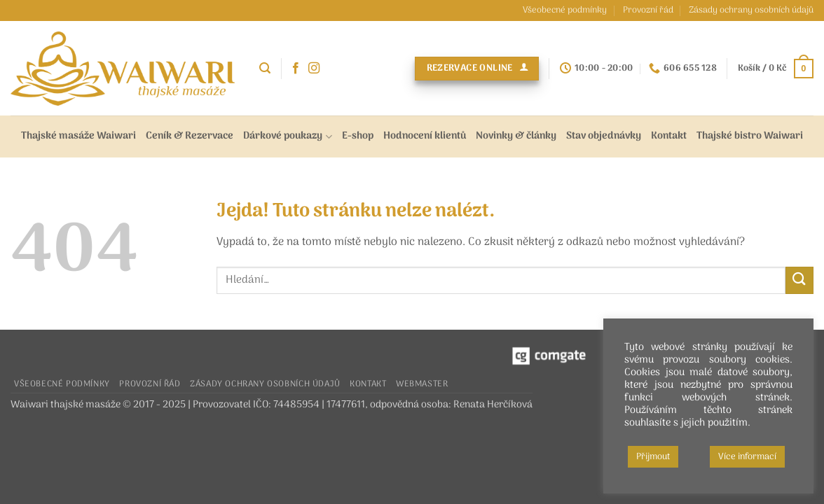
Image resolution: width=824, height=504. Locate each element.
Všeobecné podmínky (565, 10)
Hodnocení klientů (425, 136)
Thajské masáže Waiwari (78, 136)
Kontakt (669, 136)
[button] (265, 68)
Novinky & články (516, 136)
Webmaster (422, 384)
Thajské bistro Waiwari (750, 136)
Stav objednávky (604, 136)
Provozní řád (648, 10)
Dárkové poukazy (287, 136)
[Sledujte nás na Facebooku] (296, 69)
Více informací (747, 457)
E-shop (358, 136)
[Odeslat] (799, 280)
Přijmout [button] (653, 457)
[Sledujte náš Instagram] (314, 69)
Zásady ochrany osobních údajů (751, 10)
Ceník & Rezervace (190, 136)
